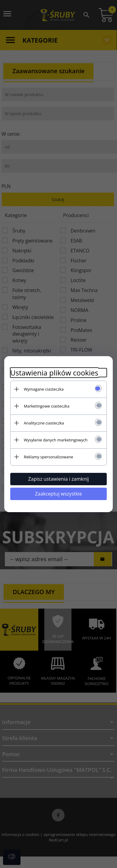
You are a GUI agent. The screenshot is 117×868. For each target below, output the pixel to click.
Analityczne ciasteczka (44, 423)
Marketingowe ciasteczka (47, 406)
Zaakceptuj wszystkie (58, 494)
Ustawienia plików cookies (54, 373)
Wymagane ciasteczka (44, 389)
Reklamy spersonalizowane (49, 457)
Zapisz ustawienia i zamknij (58, 479)
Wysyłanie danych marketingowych (56, 440)
